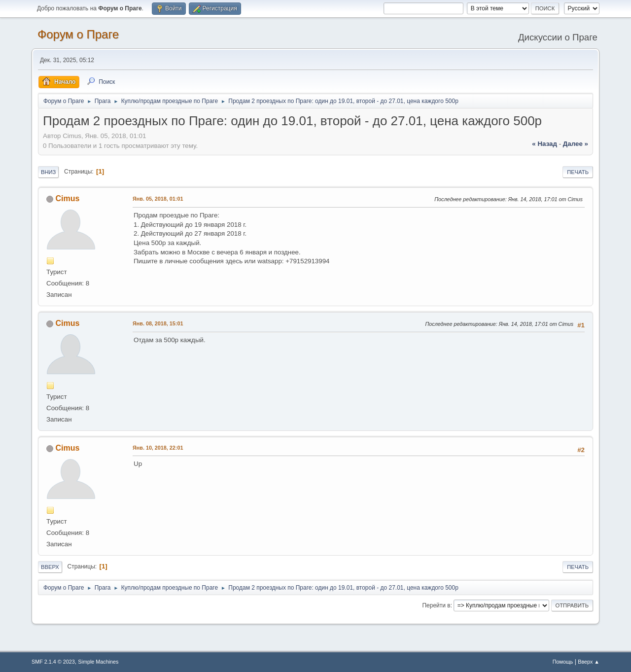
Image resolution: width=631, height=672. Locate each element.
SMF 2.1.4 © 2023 (53, 662)
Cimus (67, 198)
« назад (544, 144)
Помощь (563, 662)
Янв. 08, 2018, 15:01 (158, 323)
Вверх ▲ (589, 662)
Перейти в (436, 605)
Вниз (48, 172)
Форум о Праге (78, 34)
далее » (576, 144)
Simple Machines (98, 662)
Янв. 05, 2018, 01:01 (158, 199)
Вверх (50, 567)
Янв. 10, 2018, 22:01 (158, 448)
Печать (578, 172)
